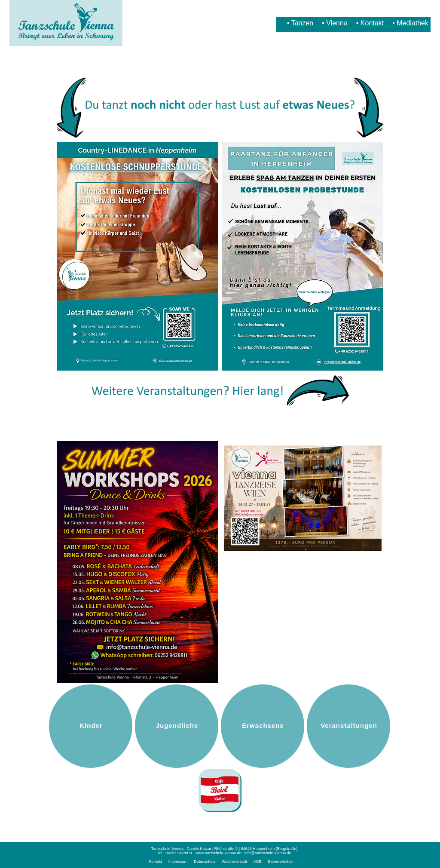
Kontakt (372, 23)
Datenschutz (205, 862)
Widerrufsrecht (234, 862)
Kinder (91, 725)
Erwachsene (263, 725)
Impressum (178, 862)
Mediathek (412, 23)
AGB (258, 862)
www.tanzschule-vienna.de (218, 853)
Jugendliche (177, 725)
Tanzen (302, 23)
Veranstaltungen (349, 725)
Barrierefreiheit (281, 862)
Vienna (337, 23)
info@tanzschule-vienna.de (268, 853)
